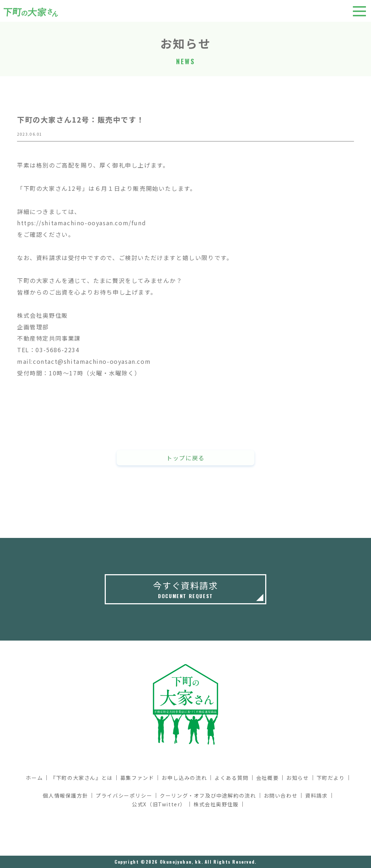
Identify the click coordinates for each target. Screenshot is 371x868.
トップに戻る (185, 459)
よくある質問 (232, 778)
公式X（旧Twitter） (159, 804)
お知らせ (297, 778)
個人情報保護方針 (65, 795)
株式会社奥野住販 (216, 804)
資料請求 (316, 795)
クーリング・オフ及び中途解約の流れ (208, 795)
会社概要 (267, 778)
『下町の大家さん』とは (82, 778)
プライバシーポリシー (124, 795)
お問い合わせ (281, 795)
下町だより (331, 778)
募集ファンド (137, 778)
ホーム (34, 778)
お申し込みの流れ (184, 778)
